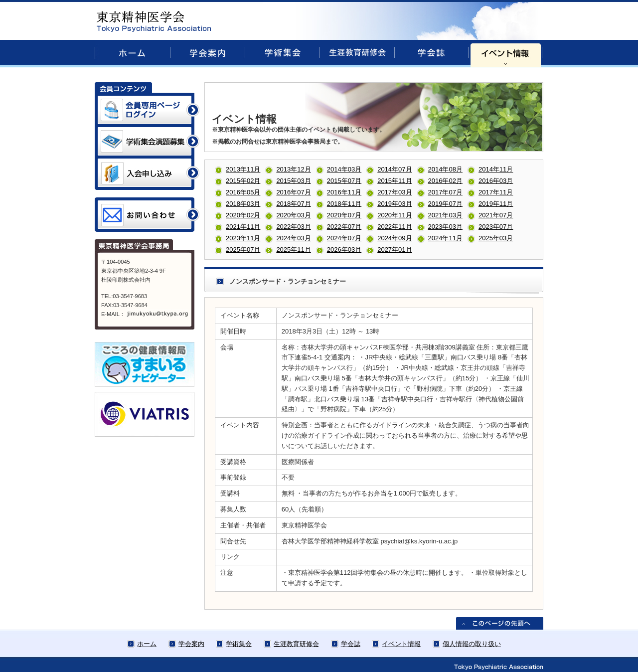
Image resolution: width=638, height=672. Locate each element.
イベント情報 (401, 644)
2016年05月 (243, 192)
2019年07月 (445, 204)
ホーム (147, 644)
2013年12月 (293, 169)
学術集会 (239, 644)
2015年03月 (293, 181)
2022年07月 (344, 227)
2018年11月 (344, 204)
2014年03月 (344, 169)
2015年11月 (395, 181)
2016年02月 (445, 181)
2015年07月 (344, 181)
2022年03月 (293, 227)
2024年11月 (445, 238)
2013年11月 (243, 169)
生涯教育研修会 (296, 644)
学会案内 (191, 644)
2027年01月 (395, 250)
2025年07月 (243, 250)
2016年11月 (344, 192)
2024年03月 (293, 238)
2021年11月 (243, 227)
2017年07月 (445, 192)
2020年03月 (293, 215)
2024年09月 (395, 238)
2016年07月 (293, 192)
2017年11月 (496, 192)
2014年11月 (496, 169)
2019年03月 (395, 204)
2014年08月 (445, 169)
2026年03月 (344, 250)
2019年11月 (496, 204)
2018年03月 (243, 204)
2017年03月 (395, 192)
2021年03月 (445, 215)
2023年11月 (243, 238)
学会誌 (351, 644)
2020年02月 (243, 215)
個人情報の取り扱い (472, 644)
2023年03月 (445, 227)
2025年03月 (496, 238)
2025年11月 (293, 250)
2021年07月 (496, 215)
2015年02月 (243, 181)
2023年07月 (496, 227)
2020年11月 (395, 215)
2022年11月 (395, 227)
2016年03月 (496, 181)
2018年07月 (293, 204)
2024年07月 (344, 238)
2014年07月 (395, 169)
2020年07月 (344, 215)
